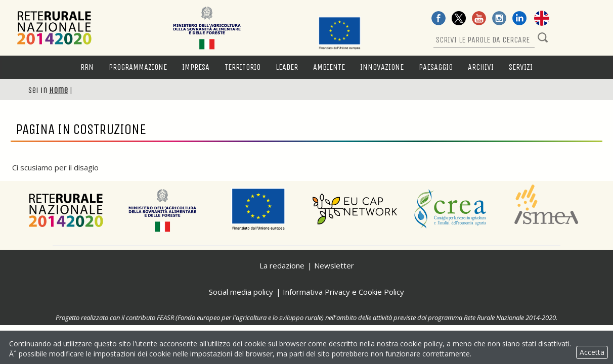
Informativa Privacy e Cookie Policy (343, 292)
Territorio (243, 67)
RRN (87, 67)
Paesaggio (436, 67)
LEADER (287, 67)
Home (58, 90)
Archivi (481, 67)
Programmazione (138, 67)
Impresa (196, 67)
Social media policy (241, 292)
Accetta (592, 352)
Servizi (521, 67)
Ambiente (329, 67)
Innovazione (382, 67)
